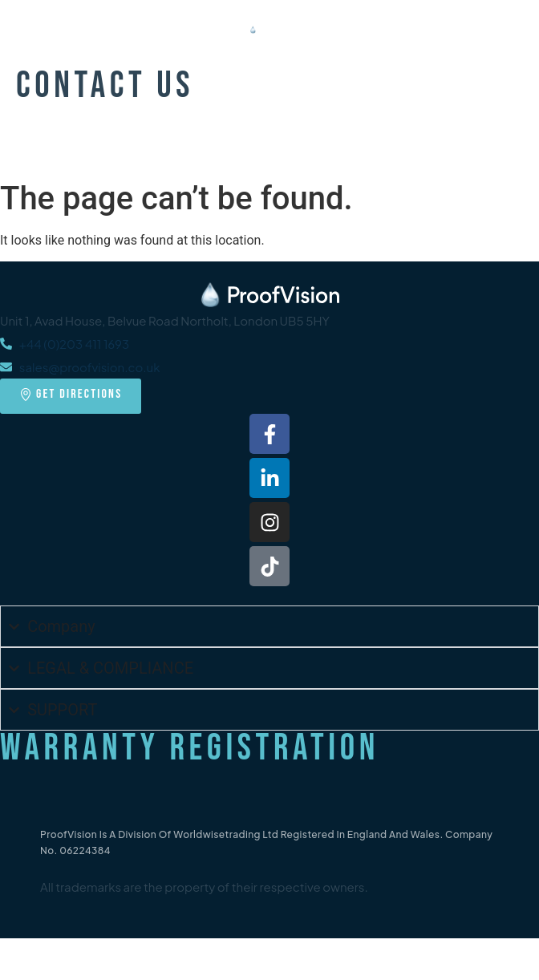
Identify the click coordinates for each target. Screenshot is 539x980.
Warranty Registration (190, 749)
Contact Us (105, 86)
